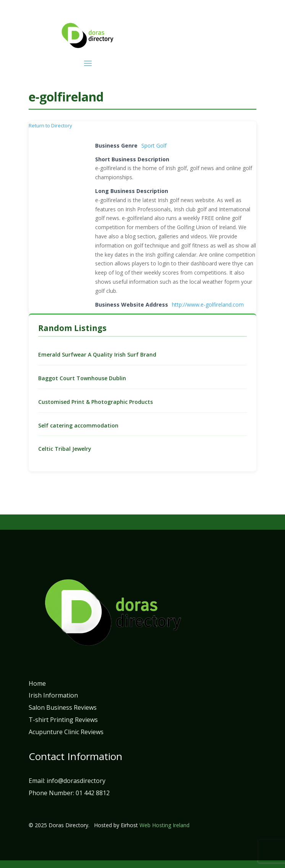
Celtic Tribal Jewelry (65, 449)
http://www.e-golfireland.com (208, 305)
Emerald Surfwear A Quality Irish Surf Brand (97, 354)
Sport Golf (154, 145)
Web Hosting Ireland (164, 825)
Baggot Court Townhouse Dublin (82, 378)
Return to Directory (50, 125)
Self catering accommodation (78, 425)
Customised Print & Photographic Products (96, 402)
